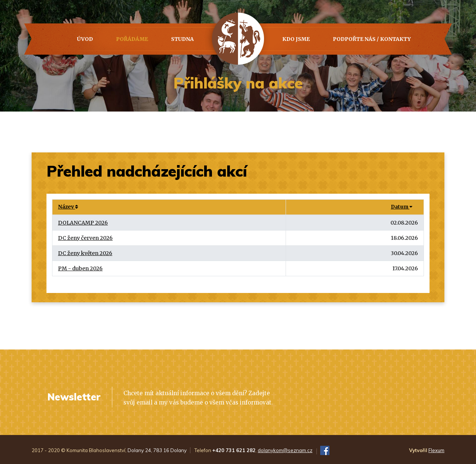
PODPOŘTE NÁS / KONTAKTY (372, 39)
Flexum (436, 450)
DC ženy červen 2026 (85, 238)
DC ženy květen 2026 (85, 253)
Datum (402, 207)
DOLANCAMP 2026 (83, 223)
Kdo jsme (296, 39)
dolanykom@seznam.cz (285, 450)
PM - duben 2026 (80, 268)
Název (68, 207)
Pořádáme (132, 39)
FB (325, 450)
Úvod (85, 39)
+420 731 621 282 (234, 450)
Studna (182, 39)
